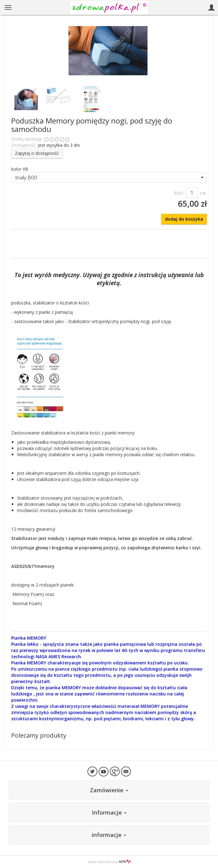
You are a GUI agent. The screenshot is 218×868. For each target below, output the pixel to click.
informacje (109, 835)
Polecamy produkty (39, 735)
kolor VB (20, 169)
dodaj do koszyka (184, 219)
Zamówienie (109, 790)
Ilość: (179, 193)
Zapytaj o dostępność (37, 153)
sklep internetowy (109, 862)
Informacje (109, 812)
